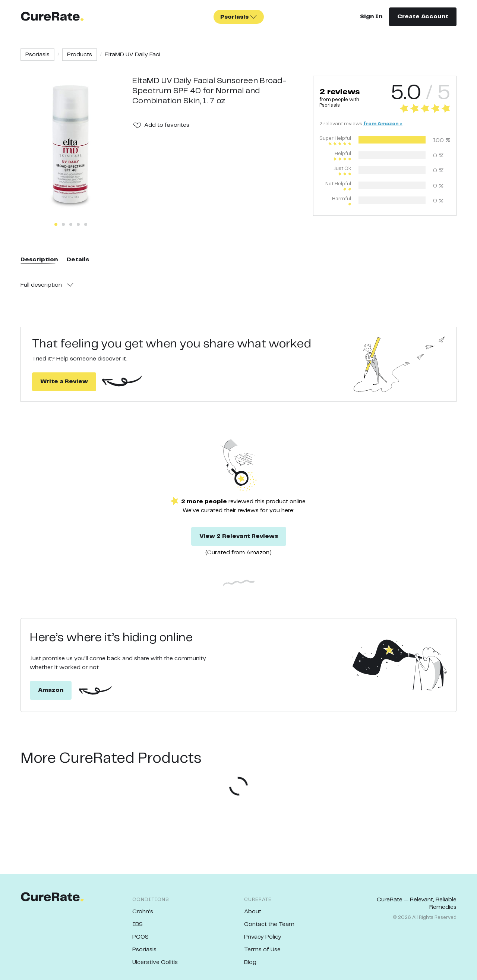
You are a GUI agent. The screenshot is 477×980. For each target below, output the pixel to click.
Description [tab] (39, 260)
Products (80, 55)
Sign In (371, 17)
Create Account (423, 17)
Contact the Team (269, 924)
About (253, 912)
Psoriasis (37, 55)
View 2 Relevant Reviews (239, 536)
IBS (138, 924)
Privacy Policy (263, 937)
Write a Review (64, 382)
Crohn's (143, 912)
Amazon (51, 690)
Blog (250, 962)
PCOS (140, 937)
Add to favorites (167, 125)
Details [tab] (78, 260)
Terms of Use (262, 950)
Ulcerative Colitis (155, 962)
